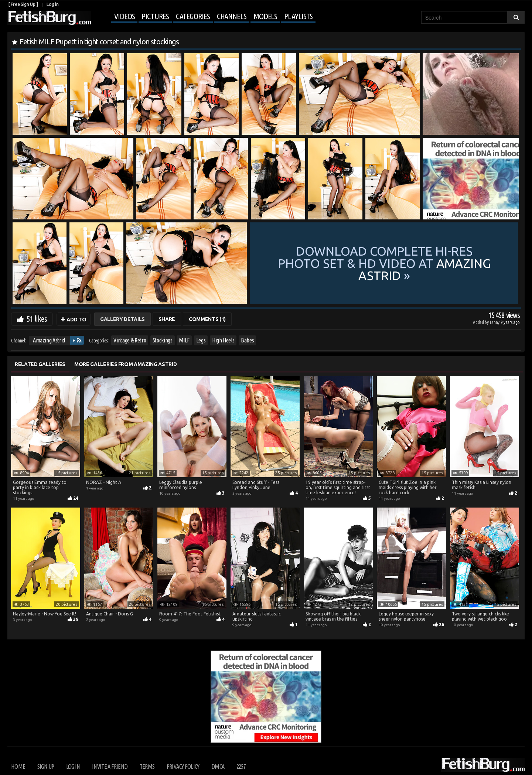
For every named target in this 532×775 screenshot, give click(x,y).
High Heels (223, 340)
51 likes (37, 319)
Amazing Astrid (49, 340)
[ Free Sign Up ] (23, 4)
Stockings (163, 340)
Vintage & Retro (130, 340)
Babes (247, 340)
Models (265, 16)
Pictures (155, 16)
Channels (232, 16)
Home (18, 767)
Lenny (495, 322)
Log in (52, 4)
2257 (241, 767)
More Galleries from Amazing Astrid (125, 364)
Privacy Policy (183, 767)
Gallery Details (122, 319)
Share (167, 319)
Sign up (46, 767)
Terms (147, 767)
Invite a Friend (110, 767)
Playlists (298, 16)
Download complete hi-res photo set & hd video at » (384, 263)
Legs (201, 340)
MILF (184, 340)
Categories (193, 16)
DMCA (218, 767)
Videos (124, 16)
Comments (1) (207, 319)
